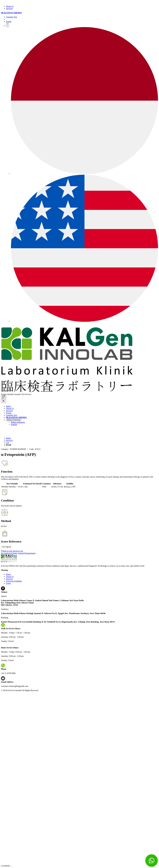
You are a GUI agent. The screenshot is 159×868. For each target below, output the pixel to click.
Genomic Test (11, 17)
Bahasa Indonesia (14, 420)
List (8, 443)
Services (9, 9)
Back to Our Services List (12, 551)
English (14, 424)
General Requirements (27, 553)
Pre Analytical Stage (9, 553)
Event (8, 583)
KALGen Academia (14, 581)
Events (9, 21)
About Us (10, 6)
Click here (36, 394)
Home (8, 406)
